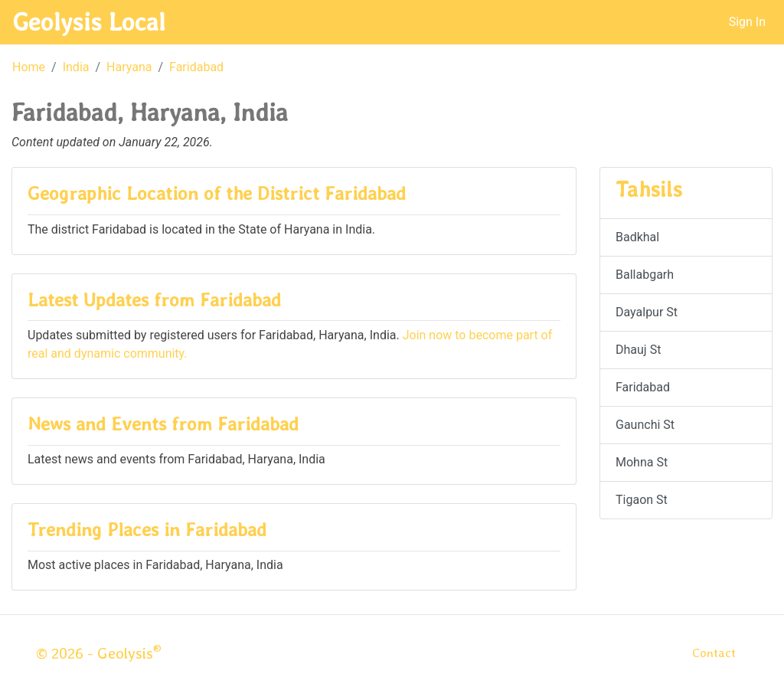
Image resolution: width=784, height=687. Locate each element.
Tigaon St (642, 500)
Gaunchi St (645, 425)
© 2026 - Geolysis (99, 653)
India (76, 67)
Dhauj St (638, 350)
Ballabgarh (645, 275)
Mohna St (642, 462)
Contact (714, 653)
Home (29, 67)
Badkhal (637, 237)
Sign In (747, 22)
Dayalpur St (647, 312)
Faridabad (196, 67)
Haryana (129, 67)
